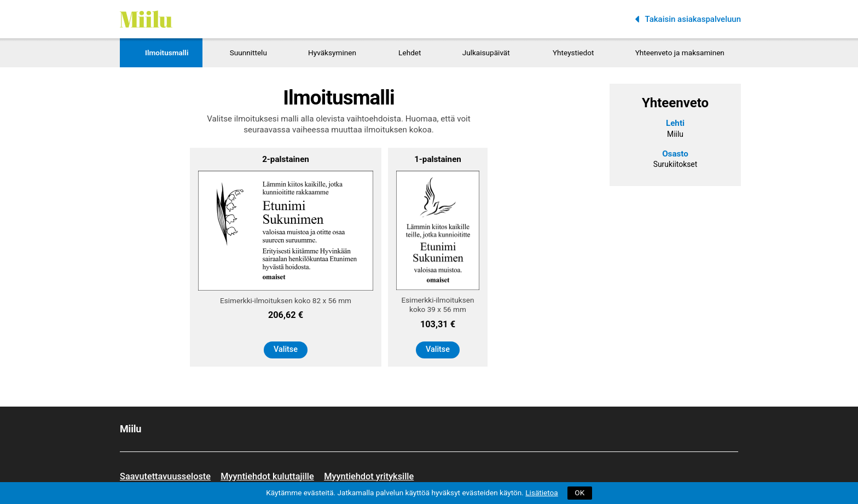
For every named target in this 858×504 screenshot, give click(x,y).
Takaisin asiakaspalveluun (693, 19)
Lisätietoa (541, 493)
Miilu (129, 5)
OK (579, 493)
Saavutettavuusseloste (165, 477)
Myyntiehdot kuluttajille (267, 477)
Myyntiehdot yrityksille (369, 477)
